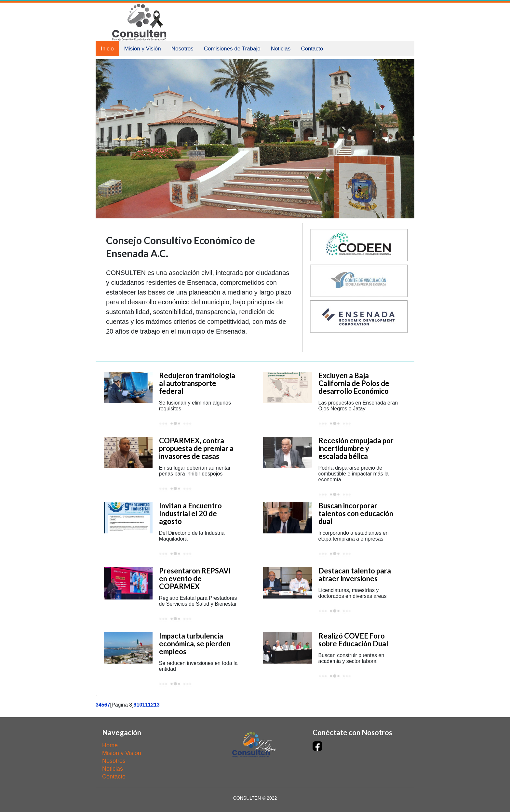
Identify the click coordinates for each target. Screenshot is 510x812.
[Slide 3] (255, 209)
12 (151, 705)
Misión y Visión (143, 49)
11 (145, 705)
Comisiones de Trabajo (232, 49)
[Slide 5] (278, 209)
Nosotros (182, 49)
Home (110, 745)
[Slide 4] (267, 209)
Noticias (281, 49)
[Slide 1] (232, 209)
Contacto (312, 49)
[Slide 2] (243, 209)
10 (140, 705)
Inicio (107, 49)
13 (157, 705)
